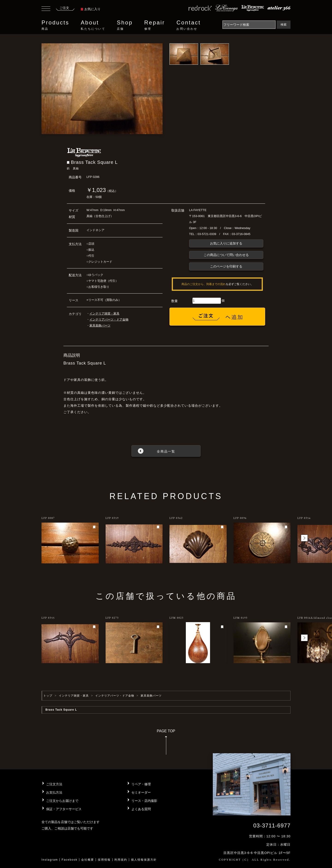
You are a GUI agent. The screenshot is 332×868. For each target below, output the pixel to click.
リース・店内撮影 (144, 801)
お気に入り (91, 9)
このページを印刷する (226, 266)
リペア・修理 (141, 784)
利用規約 (121, 860)
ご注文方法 (54, 784)
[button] (304, 538)
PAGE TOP (166, 743)
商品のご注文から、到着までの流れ (204, 284)
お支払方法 (54, 792)
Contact (188, 25)
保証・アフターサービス (64, 809)
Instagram (50, 860)
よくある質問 (141, 809)
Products (55, 25)
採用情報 (104, 860)
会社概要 (88, 860)
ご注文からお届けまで (62, 801)
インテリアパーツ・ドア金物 (109, 319)
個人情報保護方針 (144, 860)
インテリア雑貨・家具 (104, 313)
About (93, 25)
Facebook (70, 860)
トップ (48, 696)
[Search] (249, 25)
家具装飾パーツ (100, 325)
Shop (125, 25)
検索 (284, 25)
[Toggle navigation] (46, 9)
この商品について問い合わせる (226, 255)
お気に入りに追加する (226, 243)
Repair (155, 25)
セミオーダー (141, 792)
